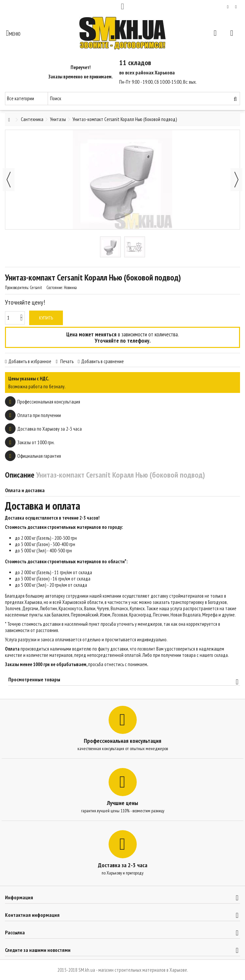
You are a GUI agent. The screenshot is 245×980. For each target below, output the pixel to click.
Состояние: (55, 288)
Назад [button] (9, 180)
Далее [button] (236, 180)
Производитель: (17, 288)
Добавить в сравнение (102, 361)
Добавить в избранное (30, 361)
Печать (66, 361)
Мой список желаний (228, 7)
